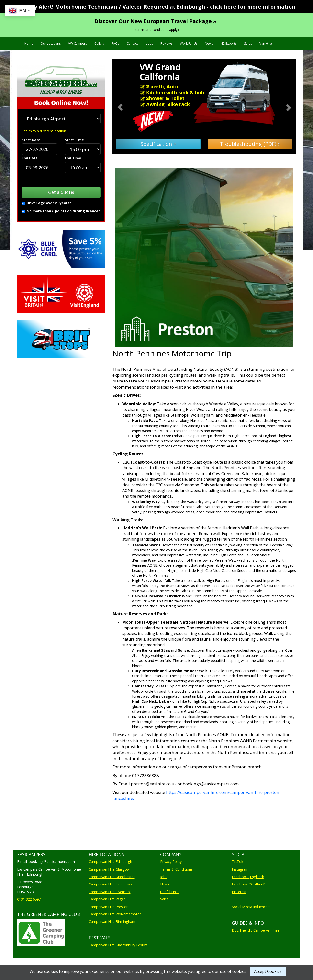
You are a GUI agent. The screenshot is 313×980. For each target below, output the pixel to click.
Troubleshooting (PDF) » (250, 144)
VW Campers (78, 43)
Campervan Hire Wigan (107, 899)
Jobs (164, 877)
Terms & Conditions (176, 869)
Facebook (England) (248, 877)
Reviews (167, 43)
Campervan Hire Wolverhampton (115, 914)
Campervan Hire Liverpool (110, 892)
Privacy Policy (171, 862)
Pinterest (239, 892)
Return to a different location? (45, 131)
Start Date (31, 140)
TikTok (237, 862)
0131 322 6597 (29, 899)
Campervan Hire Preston (109, 907)
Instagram (240, 869)
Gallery (99, 43)
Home (29, 43)
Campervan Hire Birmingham (112, 922)
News (209, 43)
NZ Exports (229, 43)
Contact (132, 43)
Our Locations (51, 43)
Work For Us (189, 43)
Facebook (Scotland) (249, 884)
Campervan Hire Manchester (112, 877)
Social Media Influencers (251, 907)
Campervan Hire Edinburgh (110, 862)
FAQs (116, 43)
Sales (248, 43)
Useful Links (170, 892)
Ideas (149, 43)
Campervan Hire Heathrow (110, 884)
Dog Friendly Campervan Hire (256, 930)
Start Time (74, 140)
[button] (126, 107)
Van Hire (266, 43)
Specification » (158, 144)
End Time (73, 158)
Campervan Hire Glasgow (109, 869)
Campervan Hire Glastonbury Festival (119, 945)
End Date (30, 158)
